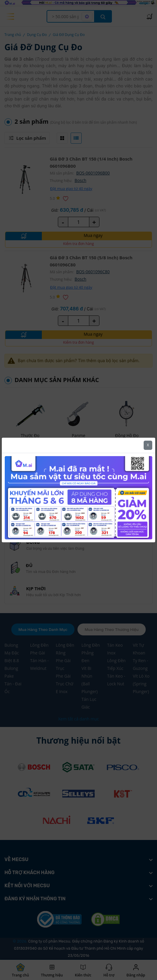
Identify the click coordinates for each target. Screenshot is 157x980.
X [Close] (148, 445)
